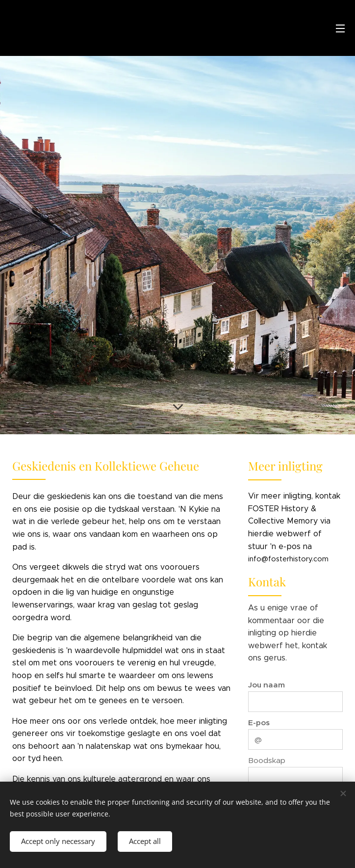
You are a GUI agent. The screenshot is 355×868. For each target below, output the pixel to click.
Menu (340, 28)
